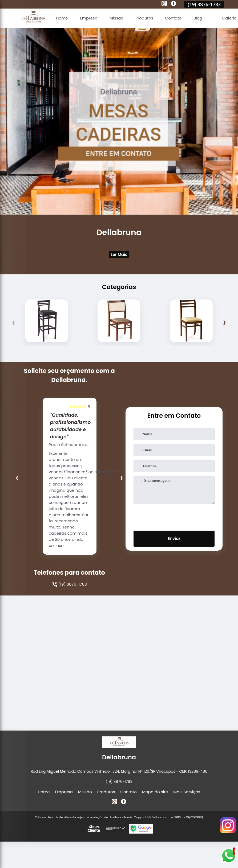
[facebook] (174, 4)
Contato (173, 18)
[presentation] (14, 322)
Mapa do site (155, 792)
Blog (198, 18)
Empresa (89, 18)
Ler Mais (119, 255)
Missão (116, 18)
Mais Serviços (187, 792)
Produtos (144, 18)
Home (62, 18)
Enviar (174, 538)
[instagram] (164, 4)
